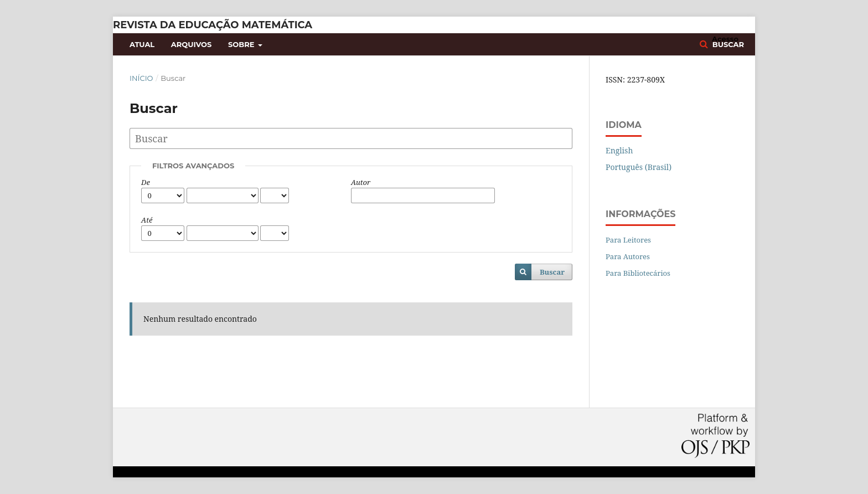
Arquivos (191, 44)
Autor (361, 182)
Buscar (552, 272)
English (619, 150)
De (146, 182)
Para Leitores (628, 240)
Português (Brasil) (639, 167)
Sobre (242, 44)
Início (141, 78)
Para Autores (628, 256)
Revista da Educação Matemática (213, 25)
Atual (142, 44)
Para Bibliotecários (638, 273)
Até (147, 220)
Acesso (725, 39)
